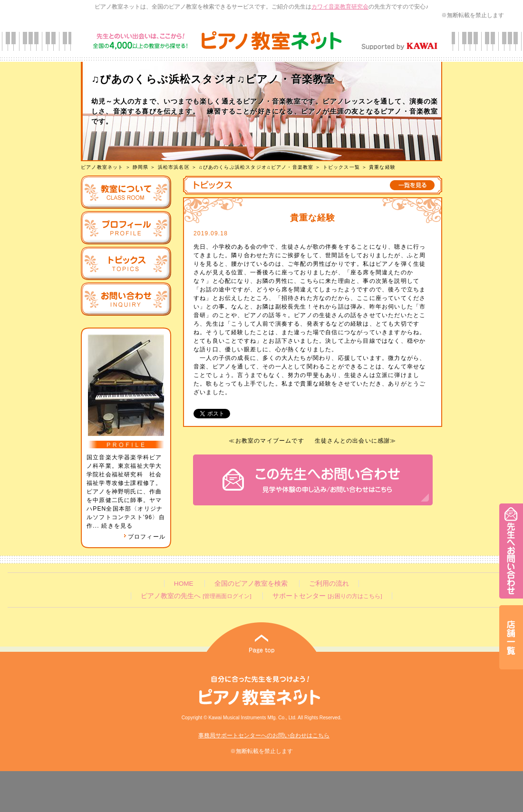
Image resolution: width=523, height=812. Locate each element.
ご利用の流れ (329, 584)
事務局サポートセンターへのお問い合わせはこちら (264, 735)
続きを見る (117, 526)
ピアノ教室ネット (102, 167)
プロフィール (145, 537)
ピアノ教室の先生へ (196, 596)
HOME (184, 584)
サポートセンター (327, 596)
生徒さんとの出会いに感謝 (352, 441)
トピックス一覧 (341, 167)
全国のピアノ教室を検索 (251, 584)
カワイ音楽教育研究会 (340, 7)
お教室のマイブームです (270, 441)
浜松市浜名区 (174, 167)
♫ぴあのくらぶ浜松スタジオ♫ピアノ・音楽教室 (256, 167)
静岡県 (141, 167)
